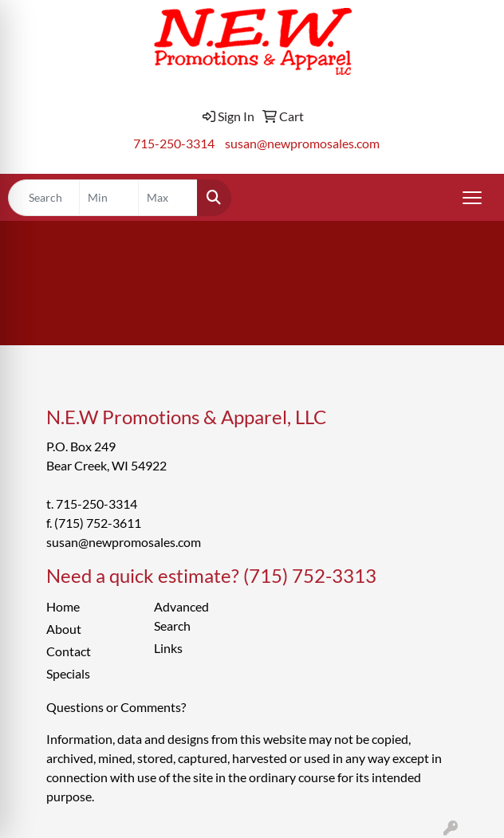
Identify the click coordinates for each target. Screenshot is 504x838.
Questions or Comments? (116, 707)
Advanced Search (181, 616)
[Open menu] (472, 198)
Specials (68, 673)
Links (168, 648)
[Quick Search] (44, 198)
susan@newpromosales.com (302, 143)
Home (63, 606)
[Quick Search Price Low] (109, 198)
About (64, 629)
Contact (69, 651)
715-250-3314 (174, 143)
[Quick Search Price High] (168, 198)
